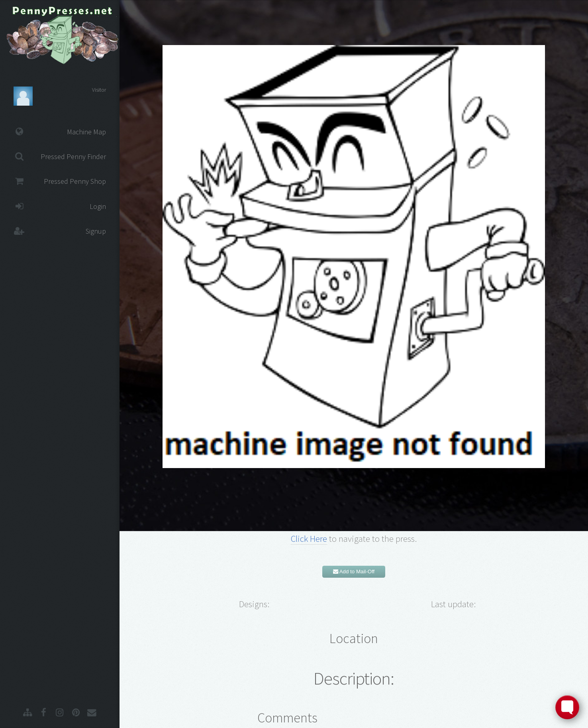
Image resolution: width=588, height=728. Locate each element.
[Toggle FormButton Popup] (567, 707)
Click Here (309, 539)
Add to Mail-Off (354, 572)
